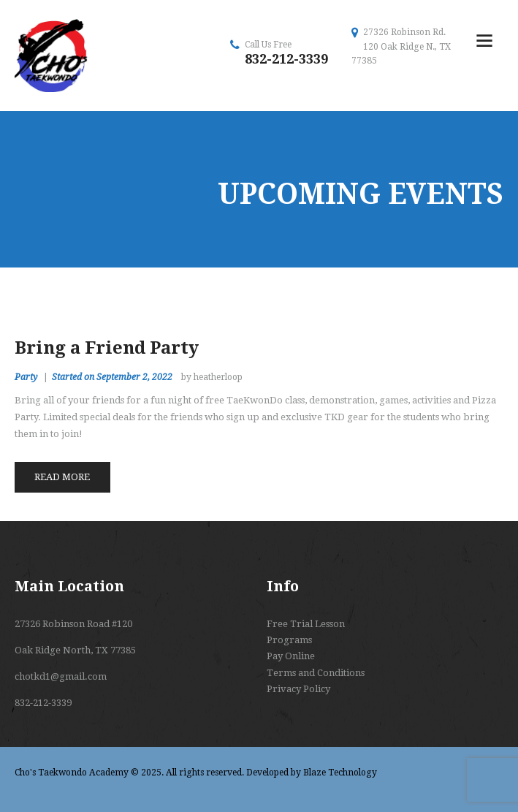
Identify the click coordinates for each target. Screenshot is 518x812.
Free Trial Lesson (306, 624)
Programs (289, 640)
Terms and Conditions (316, 673)
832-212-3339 (286, 59)
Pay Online (291, 656)
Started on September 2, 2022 (112, 377)
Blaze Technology (340, 773)
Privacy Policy (298, 689)
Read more (62, 477)
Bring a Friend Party (107, 348)
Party (26, 377)
